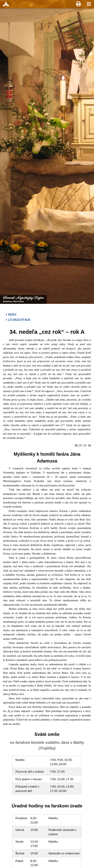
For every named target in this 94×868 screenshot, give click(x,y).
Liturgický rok (18, 320)
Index (11, 314)
